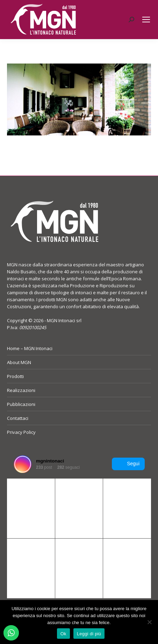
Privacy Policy (21, 432)
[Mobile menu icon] (146, 20)
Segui (128, 464)
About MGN (19, 362)
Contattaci (18, 418)
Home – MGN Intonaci (30, 348)
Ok (63, 634)
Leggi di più (89, 634)
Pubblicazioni (21, 404)
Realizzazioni (21, 390)
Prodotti (15, 376)
